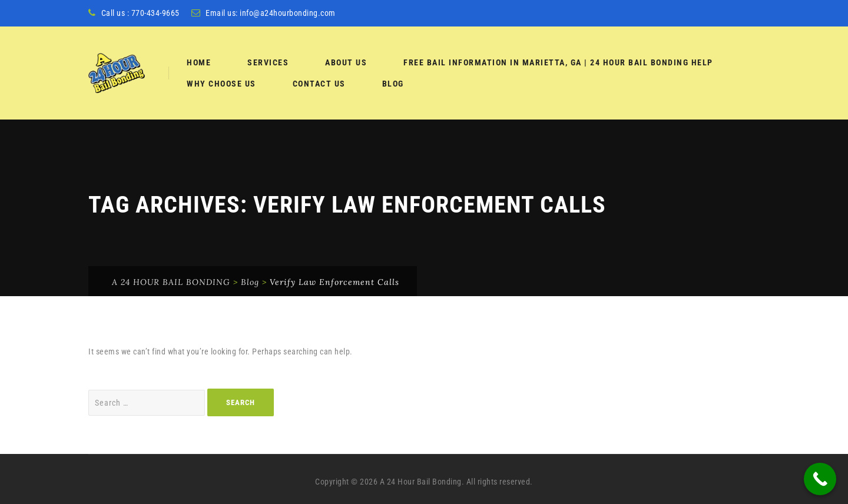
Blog (393, 84)
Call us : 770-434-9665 (140, 13)
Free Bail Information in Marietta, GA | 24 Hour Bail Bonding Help (558, 62)
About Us (346, 62)
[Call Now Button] (820, 479)
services (268, 62)
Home (199, 62)
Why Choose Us (221, 84)
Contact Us (319, 84)
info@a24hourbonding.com (288, 13)
